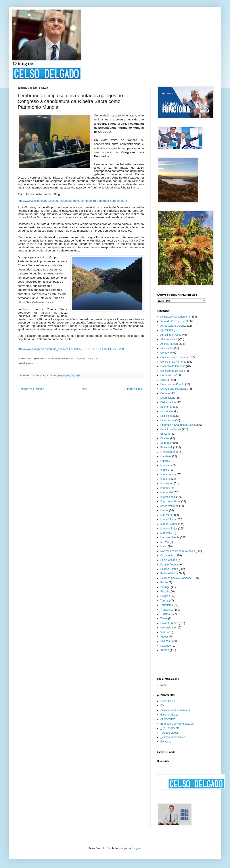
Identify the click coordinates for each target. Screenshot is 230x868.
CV (162, 706)
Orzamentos (168, 556)
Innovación (167, 483)
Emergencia (167, 420)
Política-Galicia (169, 573)
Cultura (165, 380)
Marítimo (166, 533)
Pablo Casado (169, 560)
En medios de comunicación (177, 724)
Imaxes (165, 470)
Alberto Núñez (169, 339)
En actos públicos (171, 429)
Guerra (164, 461)
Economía (166, 407)
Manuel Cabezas (170, 524)
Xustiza (165, 650)
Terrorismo (167, 605)
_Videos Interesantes (173, 737)
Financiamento (169, 452)
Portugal (165, 587)
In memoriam (168, 474)
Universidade (168, 628)
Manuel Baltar (169, 520)
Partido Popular (170, 565)
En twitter (166, 434)
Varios (164, 632)
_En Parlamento (170, 728)
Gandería (166, 456)
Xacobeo (166, 646)
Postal (164, 592)
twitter (164, 685)
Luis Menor (167, 515)
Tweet (164, 619)
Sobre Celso (168, 701)
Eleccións (166, 416)
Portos (164, 582)
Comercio (166, 353)
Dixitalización (168, 402)
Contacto (166, 742)
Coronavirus (168, 375)
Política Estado (169, 569)
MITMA (165, 542)
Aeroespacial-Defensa (173, 326)
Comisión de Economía (174, 357)
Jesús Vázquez (169, 506)
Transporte (167, 610)
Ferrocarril (166, 447)
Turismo (165, 614)
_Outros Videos (170, 733)
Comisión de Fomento (173, 362)
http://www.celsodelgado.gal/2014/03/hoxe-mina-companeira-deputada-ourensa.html (72, 201)
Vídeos (164, 637)
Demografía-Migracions (174, 389)
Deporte (165, 393)
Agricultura (167, 330)
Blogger (136, 848)
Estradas (166, 443)
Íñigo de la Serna (170, 501)
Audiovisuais (168, 719)
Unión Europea (169, 623)
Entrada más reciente (31, 389)
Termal (164, 601)
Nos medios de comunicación (178, 551)
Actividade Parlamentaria (175, 317)
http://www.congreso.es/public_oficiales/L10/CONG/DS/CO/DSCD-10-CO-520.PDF (71, 349)
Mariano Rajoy (169, 529)
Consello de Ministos (173, 371)
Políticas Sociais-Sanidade (176, 578)
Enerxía (165, 438)
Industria (165, 479)
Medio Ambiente (170, 537)
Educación (167, 411)
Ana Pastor (167, 348)
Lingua (164, 510)
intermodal (167, 492)
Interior (164, 488)
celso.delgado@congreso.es (84, 359)
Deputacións (168, 398)
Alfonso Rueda (169, 344)
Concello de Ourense (173, 366)
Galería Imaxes (169, 715)
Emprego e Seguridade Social (178, 425)
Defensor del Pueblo (172, 384)
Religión (165, 596)
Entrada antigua (133, 389)
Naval (164, 546)
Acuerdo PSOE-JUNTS (174, 321)
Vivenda (165, 641)
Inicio (84, 389)
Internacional (168, 497)
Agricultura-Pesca (171, 335)
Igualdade (166, 465)
